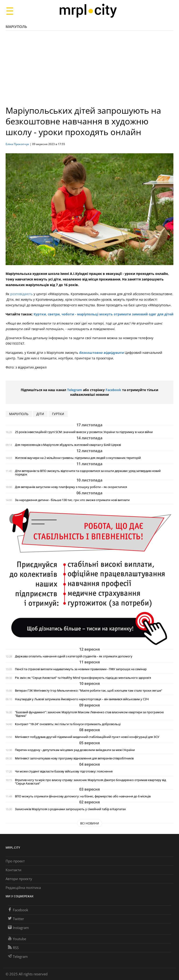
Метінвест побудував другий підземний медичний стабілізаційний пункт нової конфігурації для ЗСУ (87, 737)
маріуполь (19, 414)
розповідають (21, 294)
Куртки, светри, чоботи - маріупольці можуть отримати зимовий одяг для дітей (103, 314)
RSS (13, 948)
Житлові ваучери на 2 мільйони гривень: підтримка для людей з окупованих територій (78, 458)
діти (40, 414)
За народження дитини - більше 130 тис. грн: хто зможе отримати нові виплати (72, 500)
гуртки (58, 414)
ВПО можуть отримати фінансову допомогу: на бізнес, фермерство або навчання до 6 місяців (83, 796)
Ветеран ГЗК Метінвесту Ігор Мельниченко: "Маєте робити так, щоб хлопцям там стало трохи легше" (89, 691)
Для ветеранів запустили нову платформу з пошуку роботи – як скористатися (71, 487)
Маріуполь (16, 27)
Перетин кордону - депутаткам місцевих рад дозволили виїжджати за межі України (75, 750)
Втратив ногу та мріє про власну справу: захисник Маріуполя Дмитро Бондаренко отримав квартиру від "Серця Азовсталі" (90, 782)
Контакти (14, 870)
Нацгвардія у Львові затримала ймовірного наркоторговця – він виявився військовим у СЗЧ (82, 699)
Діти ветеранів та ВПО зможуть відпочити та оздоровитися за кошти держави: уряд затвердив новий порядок (88, 473)
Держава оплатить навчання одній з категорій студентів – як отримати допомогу (74, 656)
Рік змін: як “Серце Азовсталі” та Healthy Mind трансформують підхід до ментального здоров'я (83, 678)
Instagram (18, 928)
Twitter (16, 919)
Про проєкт (15, 861)
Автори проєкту (19, 879)
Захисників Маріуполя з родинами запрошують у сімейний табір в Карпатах (70, 809)
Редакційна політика (23, 888)
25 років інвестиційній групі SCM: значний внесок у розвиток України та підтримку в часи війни (84, 432)
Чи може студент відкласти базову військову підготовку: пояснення (64, 771)
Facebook (113, 390)
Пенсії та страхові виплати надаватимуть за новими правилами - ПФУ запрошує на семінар (81, 669)
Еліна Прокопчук (17, 144)
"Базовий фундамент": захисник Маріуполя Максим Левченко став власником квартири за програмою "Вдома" (89, 714)
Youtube (17, 939)
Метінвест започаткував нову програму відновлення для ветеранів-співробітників (74, 758)
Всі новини (90, 823)
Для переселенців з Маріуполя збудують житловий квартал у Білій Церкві (68, 445)
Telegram (75, 390)
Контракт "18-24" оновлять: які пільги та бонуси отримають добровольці (68, 724)
